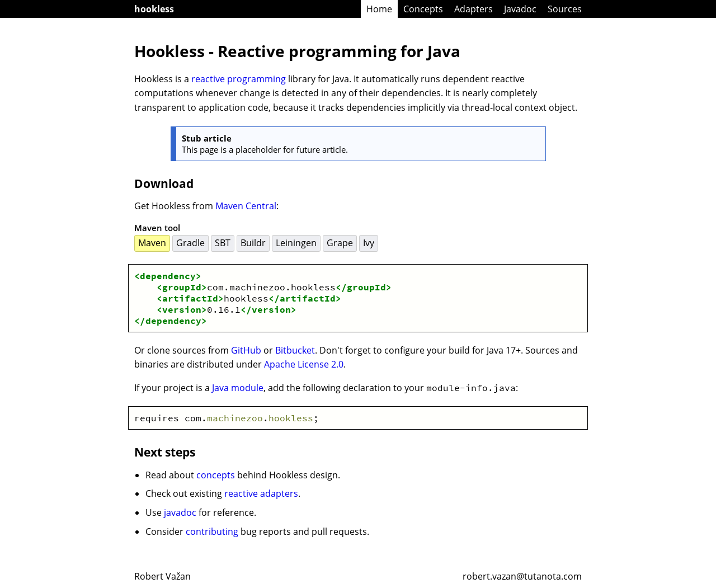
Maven (152, 243)
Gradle (190, 243)
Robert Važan (162, 576)
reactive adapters (261, 493)
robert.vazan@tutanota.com (522, 576)
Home (379, 9)
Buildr (253, 243)
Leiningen (296, 243)
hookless (154, 9)
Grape (340, 243)
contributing (212, 531)
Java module (238, 388)
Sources (565, 9)
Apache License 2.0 (304, 364)
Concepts (423, 9)
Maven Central (246, 206)
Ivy (369, 243)
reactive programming (239, 79)
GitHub (246, 350)
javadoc (180, 512)
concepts (216, 475)
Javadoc (520, 9)
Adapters (474, 9)
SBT (223, 243)
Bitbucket (295, 350)
